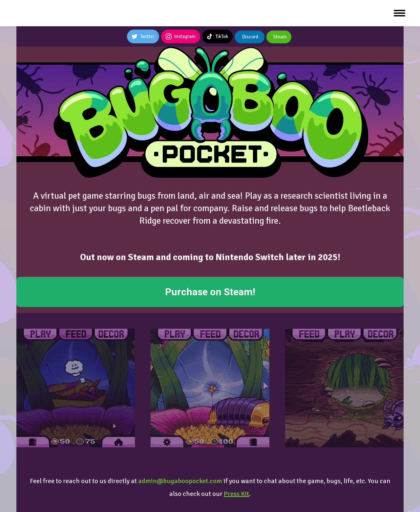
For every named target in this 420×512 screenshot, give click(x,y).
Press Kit (236, 494)
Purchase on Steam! (210, 292)
